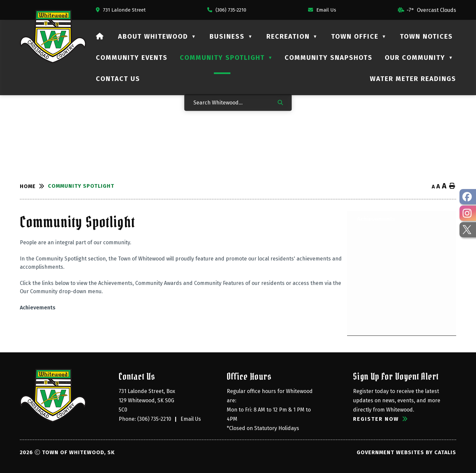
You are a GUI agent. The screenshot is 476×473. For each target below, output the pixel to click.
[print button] (452, 186)
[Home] (100, 36)
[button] (280, 102)
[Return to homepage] (34, 186)
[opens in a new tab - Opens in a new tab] (468, 197)
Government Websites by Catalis (406, 452)
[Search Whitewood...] (231, 102)
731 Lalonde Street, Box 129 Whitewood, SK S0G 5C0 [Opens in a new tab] (148, 400)
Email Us (191, 419)
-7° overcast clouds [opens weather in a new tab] (431, 10)
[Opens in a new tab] (121, 10)
